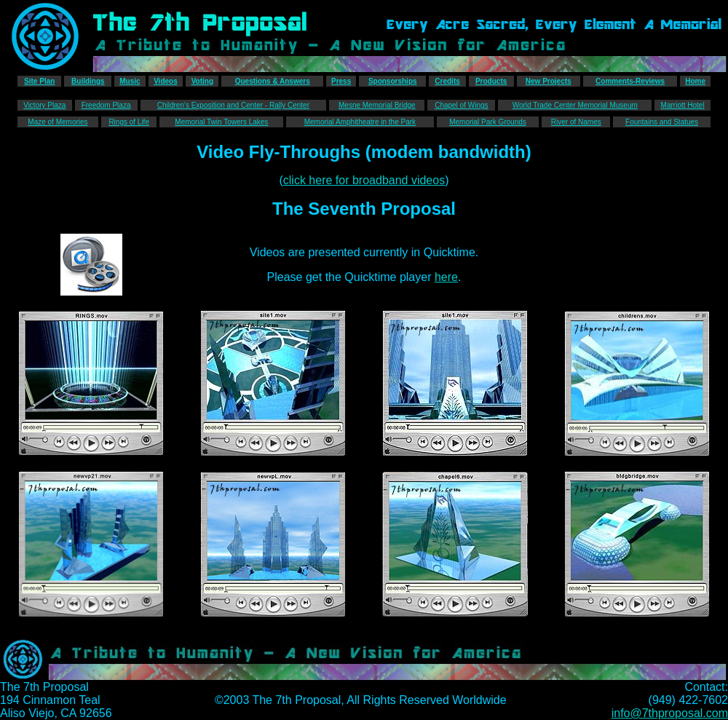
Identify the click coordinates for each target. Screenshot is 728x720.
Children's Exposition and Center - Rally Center (233, 105)
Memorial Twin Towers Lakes (221, 122)
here (446, 277)
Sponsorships (393, 81)
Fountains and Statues (662, 122)
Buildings (88, 81)
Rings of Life (129, 122)
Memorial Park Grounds (488, 122)
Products (491, 81)
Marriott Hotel (683, 105)
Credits (447, 81)
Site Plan (39, 81)
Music (130, 81)
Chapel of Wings (461, 105)
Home (695, 81)
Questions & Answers (273, 81)
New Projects (549, 81)
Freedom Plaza (106, 105)
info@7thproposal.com (670, 713)
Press (341, 81)
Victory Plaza (44, 105)
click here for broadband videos (364, 180)
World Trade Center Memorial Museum (575, 105)
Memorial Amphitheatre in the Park (360, 122)
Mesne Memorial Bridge (377, 105)
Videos (166, 81)
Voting (202, 81)
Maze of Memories (58, 122)
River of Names (576, 122)
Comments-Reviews (630, 81)
